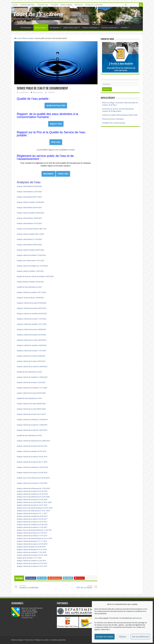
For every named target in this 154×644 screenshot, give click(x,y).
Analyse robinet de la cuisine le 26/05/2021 (32, 367)
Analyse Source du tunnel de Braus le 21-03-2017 (34, 530)
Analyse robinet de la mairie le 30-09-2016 (32, 544)
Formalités (54, 5)
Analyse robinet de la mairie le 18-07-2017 (32, 522)
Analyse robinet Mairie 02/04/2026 (29, 186)
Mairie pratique (40, 28)
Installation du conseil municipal (114, 123)
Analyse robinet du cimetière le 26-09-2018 (32, 467)
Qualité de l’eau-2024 (56, 106)
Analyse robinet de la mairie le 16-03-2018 (32, 500)
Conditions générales (27, 5)
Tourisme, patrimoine (109, 28)
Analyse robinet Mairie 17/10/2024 (29, 239)
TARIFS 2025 (63, 174)
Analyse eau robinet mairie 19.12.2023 (31, 261)
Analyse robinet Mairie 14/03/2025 (29, 218)
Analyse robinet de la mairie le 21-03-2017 (32, 533)
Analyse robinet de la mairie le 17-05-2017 (32, 527)
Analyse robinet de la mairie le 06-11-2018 (32, 462)
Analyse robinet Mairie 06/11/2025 (29, 197)
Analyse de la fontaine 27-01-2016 (29, 558)
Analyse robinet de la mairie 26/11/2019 (31, 414)
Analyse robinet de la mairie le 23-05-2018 (32, 491)
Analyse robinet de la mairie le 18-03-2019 (32, 457)
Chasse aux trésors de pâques (113, 119)
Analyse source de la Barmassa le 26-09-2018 (33, 478)
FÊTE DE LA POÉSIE (79, 587)
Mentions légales (66, 5)
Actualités (124, 28)
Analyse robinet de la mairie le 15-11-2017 (32, 513)
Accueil (15, 5)
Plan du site (79, 5)
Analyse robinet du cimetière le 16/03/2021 (32, 377)
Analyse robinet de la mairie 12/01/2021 (31, 382)
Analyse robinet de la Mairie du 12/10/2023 (32, 266)
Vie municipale (26, 28)
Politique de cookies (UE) (94, 5)
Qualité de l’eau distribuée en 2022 (29, 287)
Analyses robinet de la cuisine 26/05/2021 (32, 340)
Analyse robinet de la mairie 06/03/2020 (31, 404)
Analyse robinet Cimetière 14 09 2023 (30, 271)
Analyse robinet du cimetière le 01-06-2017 (32, 525)
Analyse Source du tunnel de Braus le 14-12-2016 (34, 538)
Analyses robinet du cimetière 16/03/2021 (32, 345)
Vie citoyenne (55, 28)
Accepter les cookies (105, 637)
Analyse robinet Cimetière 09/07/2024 (30, 250)
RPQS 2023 (56, 142)
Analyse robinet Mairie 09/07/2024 (29, 245)
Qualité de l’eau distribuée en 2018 (29, 435)
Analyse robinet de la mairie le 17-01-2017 (32, 536)
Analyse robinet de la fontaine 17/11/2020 (32, 388)
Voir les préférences (140, 637)
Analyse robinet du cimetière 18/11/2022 (31, 292)
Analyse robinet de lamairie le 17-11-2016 (32, 541)
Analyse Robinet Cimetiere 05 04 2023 (30, 282)
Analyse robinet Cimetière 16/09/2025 (30, 202)
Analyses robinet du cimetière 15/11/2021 (32, 324)
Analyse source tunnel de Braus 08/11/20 (32, 229)
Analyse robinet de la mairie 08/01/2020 (31, 409)
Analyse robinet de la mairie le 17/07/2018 (32, 483)
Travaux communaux (90, 28)
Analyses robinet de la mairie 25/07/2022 (32, 308)
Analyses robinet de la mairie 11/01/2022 (32, 319)
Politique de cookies (42, 640)
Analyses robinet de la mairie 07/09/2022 (32, 303)
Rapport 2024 (56, 124)
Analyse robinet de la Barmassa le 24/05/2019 (33, 441)
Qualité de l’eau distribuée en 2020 (29, 372)
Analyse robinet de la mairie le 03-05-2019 (32, 446)
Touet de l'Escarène (38, 14)
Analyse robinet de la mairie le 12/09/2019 (32, 425)
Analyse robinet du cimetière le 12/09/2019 (32, 420)
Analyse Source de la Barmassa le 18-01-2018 (33, 511)
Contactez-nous (43, 5)
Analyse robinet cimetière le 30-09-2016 (31, 547)
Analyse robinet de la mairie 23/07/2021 (31, 361)
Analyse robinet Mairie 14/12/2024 (29, 223)
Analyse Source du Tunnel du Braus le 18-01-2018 (35, 508)
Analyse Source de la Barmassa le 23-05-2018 (33, 497)
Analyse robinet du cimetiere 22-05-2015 (31, 561)
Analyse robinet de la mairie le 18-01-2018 (32, 505)
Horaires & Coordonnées (32, 587)
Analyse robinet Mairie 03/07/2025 (29, 208)
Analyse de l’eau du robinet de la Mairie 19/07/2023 (35, 276)
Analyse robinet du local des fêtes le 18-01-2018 (34, 502)
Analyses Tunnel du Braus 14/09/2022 (30, 298)
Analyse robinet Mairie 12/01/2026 (29, 192)
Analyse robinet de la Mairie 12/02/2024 (31, 255)
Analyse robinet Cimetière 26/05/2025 (30, 213)
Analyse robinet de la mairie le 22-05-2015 (32, 563)
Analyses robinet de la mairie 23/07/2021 (32, 335)
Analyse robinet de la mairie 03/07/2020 (31, 393)
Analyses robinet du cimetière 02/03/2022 (32, 314)
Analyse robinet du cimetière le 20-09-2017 (32, 516)
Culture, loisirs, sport (71, 28)
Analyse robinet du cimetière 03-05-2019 (31, 451)
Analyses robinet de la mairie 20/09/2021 (32, 329)
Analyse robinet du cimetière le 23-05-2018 (32, 494)
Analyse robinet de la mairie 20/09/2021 (31, 356)
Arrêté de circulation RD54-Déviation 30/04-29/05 (120, 115)
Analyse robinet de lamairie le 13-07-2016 (32, 550)
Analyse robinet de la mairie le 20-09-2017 (32, 519)
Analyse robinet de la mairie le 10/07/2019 (32, 430)
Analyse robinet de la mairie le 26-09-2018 (32, 473)
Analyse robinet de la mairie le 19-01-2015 (32, 566)
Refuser (123, 637)
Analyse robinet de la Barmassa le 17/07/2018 (34, 488)
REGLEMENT (49, 174)
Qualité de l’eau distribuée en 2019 (29, 398)
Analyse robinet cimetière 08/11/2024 (30, 234)
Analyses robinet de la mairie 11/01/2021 (32, 351)
